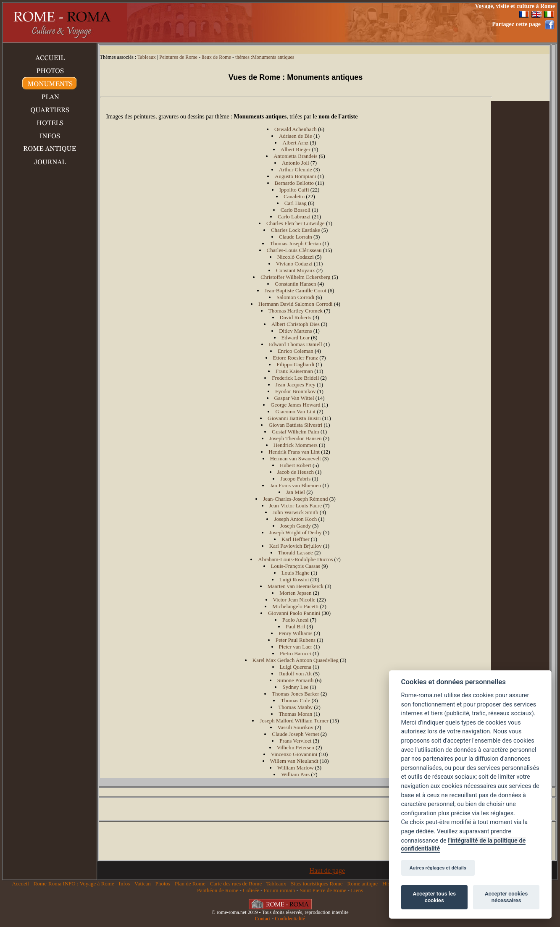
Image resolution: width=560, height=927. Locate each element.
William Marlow (296, 768)
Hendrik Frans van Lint (294, 452)
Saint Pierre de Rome (323, 890)
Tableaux (147, 57)
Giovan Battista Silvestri (295, 425)
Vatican (143, 884)
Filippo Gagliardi (295, 364)
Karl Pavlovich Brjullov (296, 546)
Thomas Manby (295, 707)
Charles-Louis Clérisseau (294, 250)
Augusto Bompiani (296, 176)
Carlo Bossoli (296, 210)
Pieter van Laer (296, 647)
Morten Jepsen (295, 593)
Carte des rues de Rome (236, 884)
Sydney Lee (295, 687)
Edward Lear (296, 337)
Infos (125, 884)
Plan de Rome (190, 884)
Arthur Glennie (296, 169)
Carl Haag (296, 203)
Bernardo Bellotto (294, 183)
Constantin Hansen (296, 284)
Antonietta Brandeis (295, 156)
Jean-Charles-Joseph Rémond (295, 499)
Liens (357, 890)
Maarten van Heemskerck (296, 586)
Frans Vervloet (295, 741)
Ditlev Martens (295, 331)
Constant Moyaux (296, 270)
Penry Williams (295, 633)
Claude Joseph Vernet (295, 734)
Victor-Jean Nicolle (294, 600)
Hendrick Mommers (296, 445)
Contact (263, 919)
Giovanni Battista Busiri (294, 418)
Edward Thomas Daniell (296, 344)
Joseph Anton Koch (295, 519)
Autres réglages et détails (438, 868)
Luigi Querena (296, 667)
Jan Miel (296, 492)
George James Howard (295, 405)
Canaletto (294, 196)
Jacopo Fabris (295, 479)
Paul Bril (296, 626)
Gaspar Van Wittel (294, 398)
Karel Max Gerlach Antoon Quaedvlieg (296, 660)
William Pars (295, 774)
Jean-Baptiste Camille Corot (296, 290)
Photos (163, 884)
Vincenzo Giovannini (294, 754)
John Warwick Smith (296, 512)
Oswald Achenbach (296, 129)
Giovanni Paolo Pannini (294, 613)
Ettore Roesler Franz (296, 358)
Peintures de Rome (178, 57)
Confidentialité (290, 919)
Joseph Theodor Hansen (296, 438)
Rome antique (362, 884)
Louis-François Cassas (296, 566)
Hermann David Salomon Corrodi (296, 304)
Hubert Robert (296, 465)
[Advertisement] (312, 23)
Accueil (20, 884)
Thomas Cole (295, 700)
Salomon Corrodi (295, 297)
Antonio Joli (296, 163)
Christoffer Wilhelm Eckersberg (295, 277)
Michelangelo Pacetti (295, 606)
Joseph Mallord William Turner (294, 721)
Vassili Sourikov (296, 727)
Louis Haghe (296, 573)
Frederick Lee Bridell (295, 378)
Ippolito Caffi (294, 190)
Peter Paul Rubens (296, 640)
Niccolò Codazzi (296, 257)
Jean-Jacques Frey (296, 385)
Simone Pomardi (296, 680)
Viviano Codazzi (294, 264)
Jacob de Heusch (296, 472)
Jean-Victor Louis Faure (296, 506)
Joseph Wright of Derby (296, 532)
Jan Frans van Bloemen (295, 485)
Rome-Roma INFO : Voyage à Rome (74, 884)
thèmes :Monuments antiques (265, 57)
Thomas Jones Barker (296, 694)
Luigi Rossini (294, 579)
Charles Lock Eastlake (296, 230)
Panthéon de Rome (218, 890)
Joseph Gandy (296, 526)
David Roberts (296, 317)
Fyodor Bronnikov (295, 391)
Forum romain (280, 890)
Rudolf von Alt (295, 674)
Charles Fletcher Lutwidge (296, 223)
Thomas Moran (295, 714)
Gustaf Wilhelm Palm (296, 432)
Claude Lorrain (296, 237)
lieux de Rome (216, 57)
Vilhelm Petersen (296, 747)
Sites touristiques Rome (317, 884)
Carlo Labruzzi (294, 217)
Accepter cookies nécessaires (506, 897)
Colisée (251, 890)
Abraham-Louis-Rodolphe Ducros (295, 559)
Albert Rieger (296, 149)
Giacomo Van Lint (295, 411)
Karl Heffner (296, 539)
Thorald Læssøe (296, 553)
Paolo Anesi (295, 620)
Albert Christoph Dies (296, 324)
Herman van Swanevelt (296, 458)
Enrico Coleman (296, 351)
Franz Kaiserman (294, 371)
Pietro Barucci (296, 653)
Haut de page (327, 871)
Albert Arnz (295, 143)
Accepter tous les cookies (434, 897)
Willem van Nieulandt (294, 761)
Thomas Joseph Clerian (295, 243)
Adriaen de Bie (296, 136)
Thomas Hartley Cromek (296, 311)
